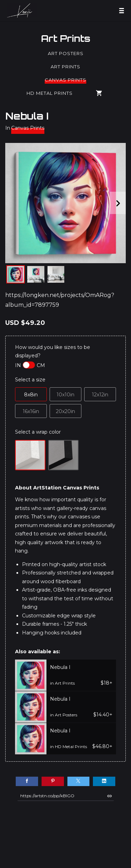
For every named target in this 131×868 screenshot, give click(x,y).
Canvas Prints (65, 80)
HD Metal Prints (50, 93)
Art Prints (66, 38)
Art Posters (66, 53)
